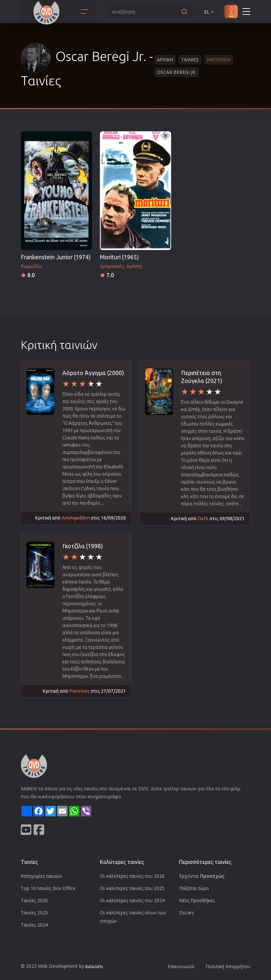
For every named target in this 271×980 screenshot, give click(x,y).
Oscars (186, 913)
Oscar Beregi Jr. (177, 72)
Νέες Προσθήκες (197, 900)
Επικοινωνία (181, 966)
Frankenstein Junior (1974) (56, 257)
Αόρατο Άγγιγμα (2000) (93, 373)
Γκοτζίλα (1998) (83, 546)
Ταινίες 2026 (34, 900)
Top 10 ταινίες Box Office (48, 888)
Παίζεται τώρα (194, 888)
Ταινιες (190, 60)
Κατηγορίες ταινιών (42, 876)
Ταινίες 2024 (34, 925)
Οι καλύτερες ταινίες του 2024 (132, 900)
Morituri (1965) (119, 257)
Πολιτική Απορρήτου (228, 966)
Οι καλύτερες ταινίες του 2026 (132, 876)
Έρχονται (202, 876)
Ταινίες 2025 (34, 913)
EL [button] (209, 12)
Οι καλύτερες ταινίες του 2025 (132, 888)
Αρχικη (165, 60)
